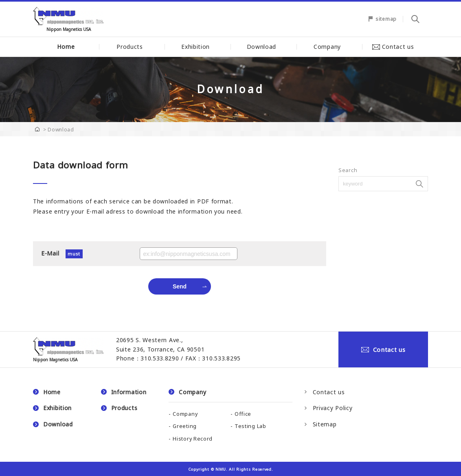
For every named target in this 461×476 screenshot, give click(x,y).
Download (264, 47)
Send (180, 286)
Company (329, 47)
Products (132, 47)
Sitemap (325, 424)
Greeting (185, 426)
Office (243, 414)
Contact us (395, 47)
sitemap (386, 19)
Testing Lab (250, 426)
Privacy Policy (333, 408)
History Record (193, 439)
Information (129, 392)
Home (66, 47)
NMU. (222, 469)
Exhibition (198, 47)
